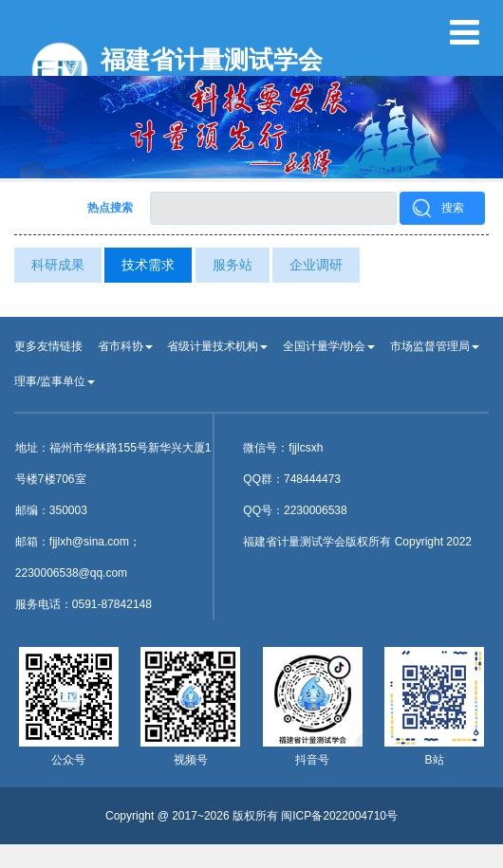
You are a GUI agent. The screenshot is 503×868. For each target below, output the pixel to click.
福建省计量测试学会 (212, 60)
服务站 (233, 265)
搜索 (453, 208)
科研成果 (58, 265)
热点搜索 (110, 208)
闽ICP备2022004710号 (339, 816)
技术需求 (148, 265)
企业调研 (316, 265)
